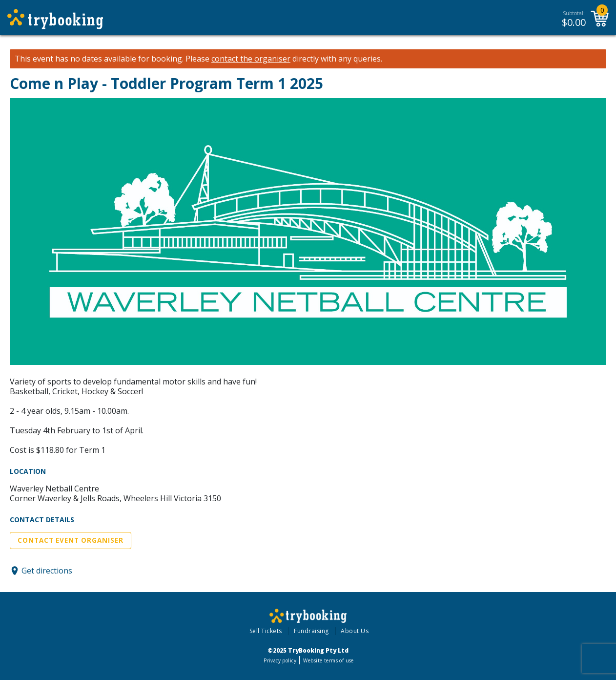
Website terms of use (328, 660)
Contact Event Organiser (71, 540)
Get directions (47, 571)
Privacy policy (280, 660)
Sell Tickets (266, 631)
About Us (355, 631)
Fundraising (311, 631)
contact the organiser (251, 59)
